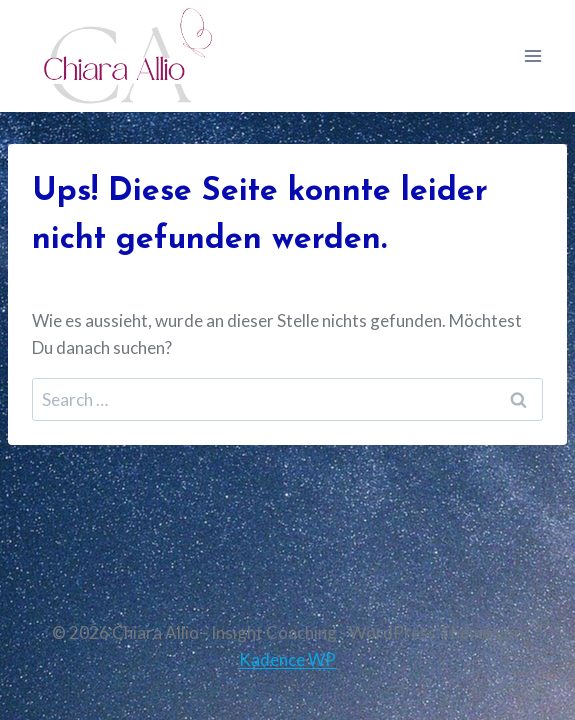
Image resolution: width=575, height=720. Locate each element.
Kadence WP (287, 659)
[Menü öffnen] (532, 55)
